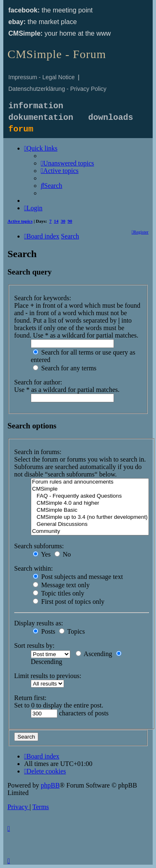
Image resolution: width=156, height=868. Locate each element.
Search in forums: (38, 452)
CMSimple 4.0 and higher (90, 503)
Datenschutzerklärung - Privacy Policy (57, 89)
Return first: (30, 698)
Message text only (61, 585)
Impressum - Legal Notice (42, 77)
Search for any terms (65, 368)
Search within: (33, 568)
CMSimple (90, 489)
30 (63, 221)
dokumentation (41, 118)
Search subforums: (39, 546)
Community (90, 531)
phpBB (50, 785)
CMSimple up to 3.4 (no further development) (90, 517)
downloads (111, 118)
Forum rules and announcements (90, 482)
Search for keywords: (43, 298)
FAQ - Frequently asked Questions (90, 496)
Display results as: (38, 623)
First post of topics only (69, 602)
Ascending (94, 654)
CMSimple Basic (90, 510)
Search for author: (38, 382)
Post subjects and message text (78, 577)
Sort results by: (34, 646)
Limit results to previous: (48, 676)
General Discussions (90, 524)
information (36, 106)
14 (56, 221)
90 (70, 221)
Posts (44, 631)
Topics (72, 631)
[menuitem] (67, 163)
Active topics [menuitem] (20, 221)
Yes (42, 554)
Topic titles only (58, 593)
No (63, 554)
